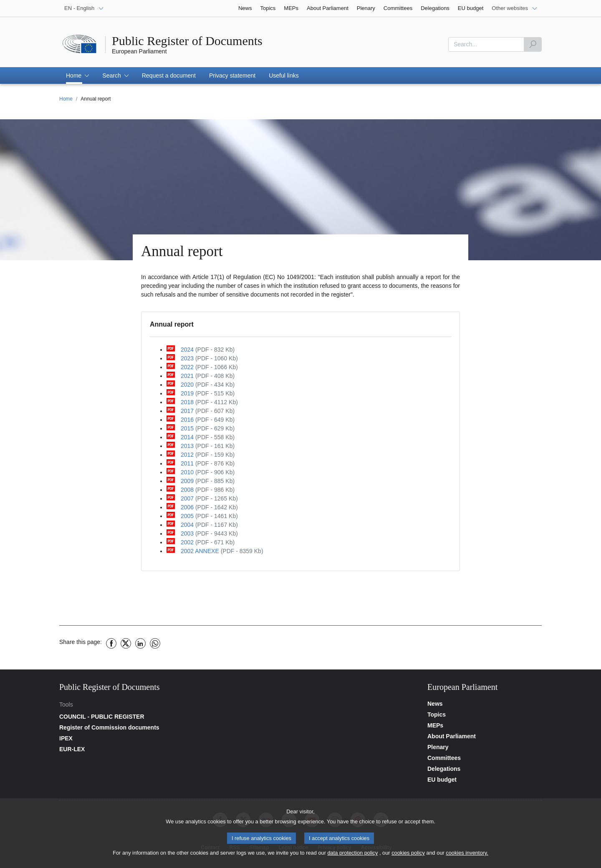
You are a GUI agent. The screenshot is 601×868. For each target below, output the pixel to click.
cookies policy (408, 856)
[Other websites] (515, 8)
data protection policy (352, 856)
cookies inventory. (467, 856)
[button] (77, 75)
